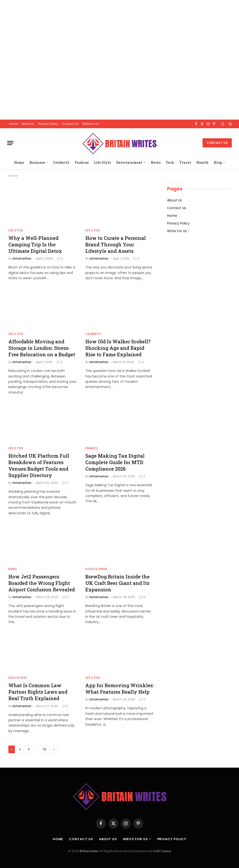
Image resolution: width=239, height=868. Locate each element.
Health (202, 162)
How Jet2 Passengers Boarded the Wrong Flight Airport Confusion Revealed (42, 583)
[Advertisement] (119, 60)
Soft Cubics (162, 851)
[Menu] (10, 143)
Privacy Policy (48, 124)
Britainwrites (90, 851)
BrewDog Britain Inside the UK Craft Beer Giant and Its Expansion (117, 583)
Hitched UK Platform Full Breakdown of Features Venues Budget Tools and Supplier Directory (39, 466)
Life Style (102, 162)
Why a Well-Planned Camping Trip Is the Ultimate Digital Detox (35, 244)
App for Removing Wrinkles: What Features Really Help (119, 689)
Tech (170, 162)
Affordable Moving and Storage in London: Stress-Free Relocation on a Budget (42, 348)
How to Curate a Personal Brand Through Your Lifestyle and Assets (116, 244)
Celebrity (61, 162)
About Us (28, 124)
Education (17, 678)
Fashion (82, 162)
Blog (218, 162)
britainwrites (22, 258)
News (156, 162)
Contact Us (70, 124)
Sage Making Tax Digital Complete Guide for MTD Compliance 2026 (115, 462)
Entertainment (129, 162)
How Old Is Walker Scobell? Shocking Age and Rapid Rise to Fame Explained (118, 348)
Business (37, 162)
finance (92, 448)
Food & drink (96, 569)
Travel (185, 162)
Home (13, 124)
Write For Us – (92, 124)
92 (45, 749)
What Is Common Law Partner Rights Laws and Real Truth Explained (38, 692)
